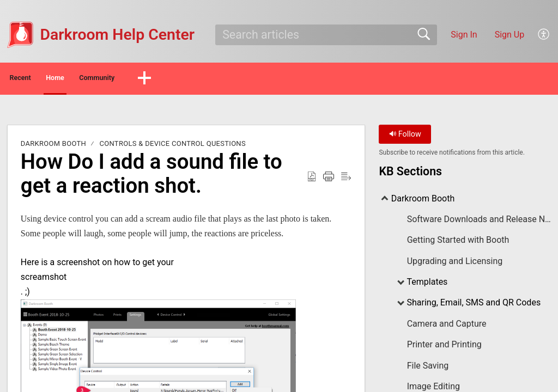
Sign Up (510, 35)
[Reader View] (346, 180)
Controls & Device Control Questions (173, 147)
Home (103, 79)
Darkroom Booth (53, 147)
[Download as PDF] (312, 180)
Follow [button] (405, 137)
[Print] (329, 180)
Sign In (464, 35)
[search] (326, 35)
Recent (40, 79)
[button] (239, 80)
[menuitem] (544, 35)
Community (176, 79)
